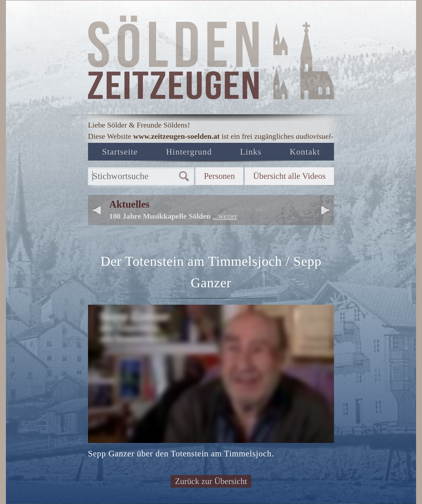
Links (251, 152)
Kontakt (305, 152)
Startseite (120, 152)
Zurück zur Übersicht (211, 481)
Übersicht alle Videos (289, 176)
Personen (219, 176)
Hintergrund (189, 152)
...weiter (225, 216)
